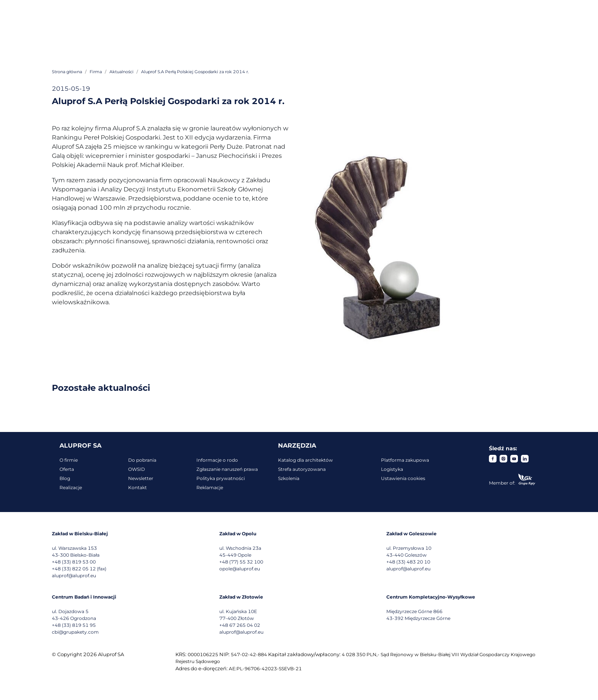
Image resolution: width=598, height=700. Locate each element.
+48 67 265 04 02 (240, 625)
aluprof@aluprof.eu (74, 576)
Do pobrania (142, 460)
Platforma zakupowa (405, 460)
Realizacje (71, 487)
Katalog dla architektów (305, 460)
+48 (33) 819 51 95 (74, 625)
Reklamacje (210, 487)
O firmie (69, 460)
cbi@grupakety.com (75, 632)
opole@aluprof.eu (240, 569)
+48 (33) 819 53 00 (74, 562)
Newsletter (141, 478)
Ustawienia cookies (403, 478)
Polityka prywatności (221, 478)
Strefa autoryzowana (302, 469)
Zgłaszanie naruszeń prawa (227, 469)
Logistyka (392, 469)
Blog (65, 478)
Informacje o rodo (217, 460)
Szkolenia (289, 478)
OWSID (137, 469)
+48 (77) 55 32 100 (241, 562)
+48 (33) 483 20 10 (408, 562)
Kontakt (137, 487)
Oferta (67, 469)
